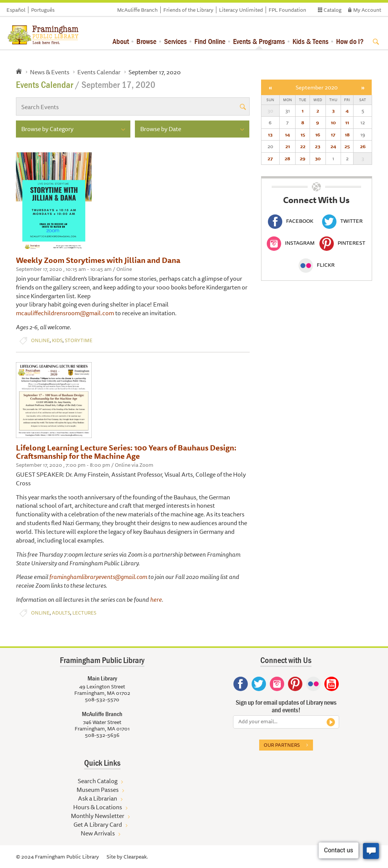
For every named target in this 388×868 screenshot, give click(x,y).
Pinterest (342, 243)
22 (303, 146)
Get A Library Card (98, 824)
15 (303, 135)
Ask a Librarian (98, 798)
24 (333, 146)
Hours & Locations (98, 807)
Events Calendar (99, 72)
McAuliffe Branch (137, 10)
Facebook (291, 221)
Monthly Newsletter (98, 816)
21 (288, 146)
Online (40, 340)
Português (43, 10)
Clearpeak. (136, 857)
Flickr (317, 265)
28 (287, 158)
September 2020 (317, 87)
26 (363, 146)
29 (303, 158)
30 (318, 158)
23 (318, 146)
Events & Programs (259, 41)
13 (270, 135)
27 (270, 158)
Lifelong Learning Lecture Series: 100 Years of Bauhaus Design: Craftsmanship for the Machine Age (126, 452)
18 (347, 135)
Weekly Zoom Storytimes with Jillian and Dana (98, 260)
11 (347, 122)
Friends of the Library (188, 10)
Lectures (84, 613)
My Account (367, 10)
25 (347, 146)
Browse (146, 41)
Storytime (79, 340)
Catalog (332, 10)
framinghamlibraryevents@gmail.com (98, 577)
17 (333, 135)
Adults (61, 613)
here (156, 599)
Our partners (282, 745)
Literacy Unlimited (241, 10)
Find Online (210, 41)
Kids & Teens (311, 41)
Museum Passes (98, 790)
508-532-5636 (102, 735)
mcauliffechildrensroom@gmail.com (65, 313)
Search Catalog (98, 781)
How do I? (350, 41)
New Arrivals (98, 833)
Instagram (291, 243)
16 (318, 135)
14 (287, 135)
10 (333, 122)
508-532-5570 (102, 699)
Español (16, 10)
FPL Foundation (287, 10)
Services (175, 41)
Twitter (342, 221)
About (121, 41)
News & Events (50, 72)
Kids (57, 340)
